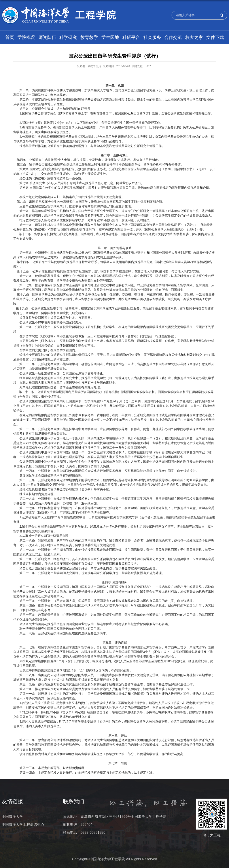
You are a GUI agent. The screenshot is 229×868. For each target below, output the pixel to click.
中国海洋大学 (12, 817)
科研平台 (131, 37)
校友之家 (194, 37)
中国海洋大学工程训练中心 (23, 825)
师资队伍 (47, 37)
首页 (10, 37)
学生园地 (110, 37)
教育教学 (89, 37)
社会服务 (152, 37)
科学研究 (68, 37)
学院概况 (26, 37)
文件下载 (215, 37)
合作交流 (173, 37)
